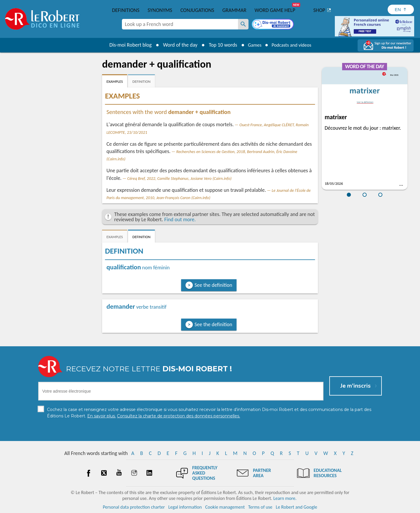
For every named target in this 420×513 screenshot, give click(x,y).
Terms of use (260, 507)
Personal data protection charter (134, 507)
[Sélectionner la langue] (401, 9)
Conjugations (197, 10)
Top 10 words (219, 45)
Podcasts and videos (293, 45)
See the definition (213, 285)
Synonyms (160, 10)
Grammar (234, 10)
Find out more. (180, 219)
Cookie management (225, 507)
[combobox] (180, 24)
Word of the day (177, 45)
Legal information (185, 507)
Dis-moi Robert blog (127, 45)
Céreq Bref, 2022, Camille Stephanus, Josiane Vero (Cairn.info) (179, 178)
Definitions (126, 10)
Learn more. (285, 498)
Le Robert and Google (297, 507)
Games (253, 45)
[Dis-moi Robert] (273, 25)
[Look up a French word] (243, 24)
